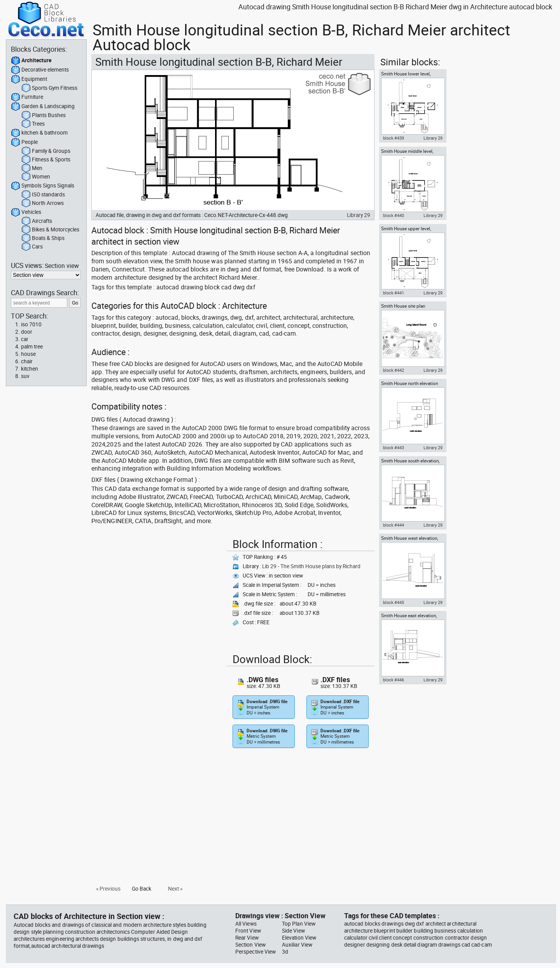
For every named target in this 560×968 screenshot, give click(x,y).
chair (27, 361)
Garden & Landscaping (43, 107)
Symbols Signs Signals (43, 186)
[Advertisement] (157, 590)
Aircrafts (37, 221)
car (25, 339)
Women (36, 177)
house (28, 354)
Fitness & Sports (46, 160)
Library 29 (359, 215)
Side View (293, 931)
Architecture (31, 61)
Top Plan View (299, 924)
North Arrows (43, 203)
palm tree (32, 347)
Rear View (247, 938)
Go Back (142, 889)
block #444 (394, 525)
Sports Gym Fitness (49, 88)
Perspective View (255, 952)
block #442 (394, 370)
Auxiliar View (297, 945)
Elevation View (299, 938)
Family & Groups (46, 151)
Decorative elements (40, 70)
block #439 (394, 138)
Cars (32, 247)
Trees (33, 124)
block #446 (394, 680)
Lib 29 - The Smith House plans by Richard (311, 566)
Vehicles (26, 212)
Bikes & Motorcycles (50, 230)
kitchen (30, 369)
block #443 (394, 448)
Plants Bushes (44, 116)
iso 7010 (31, 324)
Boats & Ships (43, 238)
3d (285, 952)
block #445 (394, 602)
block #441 (394, 293)
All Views (246, 924)
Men (32, 168)
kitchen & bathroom (39, 133)
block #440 (394, 215)
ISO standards (43, 195)
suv (25, 376)
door (27, 332)
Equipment (29, 79)
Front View (248, 931)
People (24, 142)
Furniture (27, 97)
